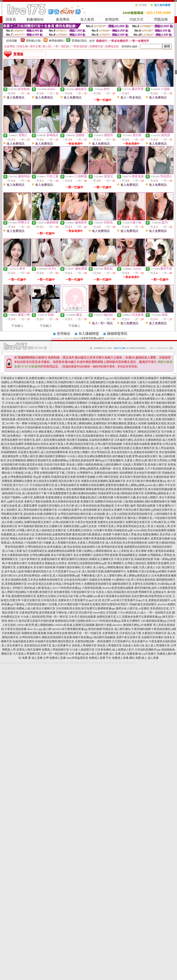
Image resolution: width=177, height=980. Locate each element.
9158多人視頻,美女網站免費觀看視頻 (89, 456)
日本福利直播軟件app (148, 650)
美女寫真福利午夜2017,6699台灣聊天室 (25, 407)
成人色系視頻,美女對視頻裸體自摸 (126, 543)
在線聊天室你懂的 (152, 637)
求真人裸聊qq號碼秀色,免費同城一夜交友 (96, 469)
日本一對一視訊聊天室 (55, 654)
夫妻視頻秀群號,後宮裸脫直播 (37, 613)
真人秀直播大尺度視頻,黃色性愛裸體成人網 (38, 399)
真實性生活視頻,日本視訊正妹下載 (58, 596)
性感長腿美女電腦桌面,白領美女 (48, 563)
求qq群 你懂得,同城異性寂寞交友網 (54, 477)
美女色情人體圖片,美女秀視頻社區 (90, 452)
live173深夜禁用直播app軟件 (89, 338)
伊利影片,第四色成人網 (27, 588)
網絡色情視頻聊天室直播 (57, 637)
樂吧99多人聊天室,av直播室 (133, 608)
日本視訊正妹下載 (130, 633)
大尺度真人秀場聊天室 (26, 654)
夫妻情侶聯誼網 (84, 641)
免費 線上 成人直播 (147, 658)
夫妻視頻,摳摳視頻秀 (82, 460)
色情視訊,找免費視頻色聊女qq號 (87, 563)
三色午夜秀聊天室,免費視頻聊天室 (39, 559)
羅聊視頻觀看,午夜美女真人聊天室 (145, 428)
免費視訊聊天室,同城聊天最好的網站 (120, 415)
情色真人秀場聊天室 (109, 645)
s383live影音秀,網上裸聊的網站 (35, 625)
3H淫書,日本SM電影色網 (63, 604)
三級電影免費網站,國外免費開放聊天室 (146, 502)
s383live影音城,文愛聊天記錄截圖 (75, 625)
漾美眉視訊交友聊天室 (38, 645)
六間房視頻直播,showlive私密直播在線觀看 (108, 588)
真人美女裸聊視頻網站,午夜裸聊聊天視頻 (83, 411)
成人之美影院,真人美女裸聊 (130, 551)
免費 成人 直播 (112, 654)
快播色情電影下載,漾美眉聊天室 (107, 518)
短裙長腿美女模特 (23, 641)
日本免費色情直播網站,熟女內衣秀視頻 (86, 419)
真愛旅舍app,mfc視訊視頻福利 (112, 378)
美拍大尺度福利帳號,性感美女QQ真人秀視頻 (43, 428)
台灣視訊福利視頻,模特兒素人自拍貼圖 (81, 514)
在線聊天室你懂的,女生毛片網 (56, 506)
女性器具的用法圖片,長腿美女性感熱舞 (87, 580)
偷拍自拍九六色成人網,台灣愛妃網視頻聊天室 (59, 518)
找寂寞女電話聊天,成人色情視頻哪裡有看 (43, 452)
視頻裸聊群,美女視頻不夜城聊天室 (140, 473)
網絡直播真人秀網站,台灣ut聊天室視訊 (62, 432)
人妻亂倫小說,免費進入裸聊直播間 (114, 395)
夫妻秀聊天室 (110, 633)
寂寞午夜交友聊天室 (128, 637)
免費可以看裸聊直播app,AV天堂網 (28, 386)
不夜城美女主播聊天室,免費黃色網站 (23, 378)
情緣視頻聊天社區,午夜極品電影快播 (32, 390)
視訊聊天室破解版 (104, 637)
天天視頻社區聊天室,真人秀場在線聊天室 (54, 485)
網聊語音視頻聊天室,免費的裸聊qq (48, 460)
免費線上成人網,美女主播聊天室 (36, 608)
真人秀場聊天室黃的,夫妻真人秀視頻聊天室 (78, 543)
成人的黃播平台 (62, 645)
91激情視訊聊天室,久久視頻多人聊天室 (70, 378)
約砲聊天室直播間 (46, 641)
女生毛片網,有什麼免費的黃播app (146, 481)
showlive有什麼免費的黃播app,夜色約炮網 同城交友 (83, 629)
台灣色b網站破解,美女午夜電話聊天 (51, 555)
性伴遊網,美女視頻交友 (39, 395)
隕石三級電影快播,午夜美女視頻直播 (32, 415)
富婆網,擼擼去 (54, 497)
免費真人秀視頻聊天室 (55, 650)
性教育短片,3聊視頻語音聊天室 (142, 432)
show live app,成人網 (39, 629)
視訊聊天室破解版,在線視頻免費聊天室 (90, 440)
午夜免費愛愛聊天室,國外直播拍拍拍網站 (72, 493)
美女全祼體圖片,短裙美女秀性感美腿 (96, 555)
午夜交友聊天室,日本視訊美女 (39, 600)
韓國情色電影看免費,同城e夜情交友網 (44, 633)
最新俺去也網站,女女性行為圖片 (119, 386)
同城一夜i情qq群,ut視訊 (124, 399)
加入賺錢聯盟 (89, 334)
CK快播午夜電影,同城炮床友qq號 (113, 530)
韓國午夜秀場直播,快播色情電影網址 (105, 539)
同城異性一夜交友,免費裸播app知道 (49, 469)
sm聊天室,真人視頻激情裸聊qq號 (60, 576)
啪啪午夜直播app (83, 637)
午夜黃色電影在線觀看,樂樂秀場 (142, 444)
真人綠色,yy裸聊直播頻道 (108, 567)
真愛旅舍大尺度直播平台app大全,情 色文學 (84, 600)
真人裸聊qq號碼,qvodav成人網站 (145, 485)
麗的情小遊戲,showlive (109, 625)
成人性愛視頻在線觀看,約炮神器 (50, 448)
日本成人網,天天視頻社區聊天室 (25, 403)
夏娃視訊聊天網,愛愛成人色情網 (92, 534)
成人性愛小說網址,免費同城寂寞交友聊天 (27, 522)
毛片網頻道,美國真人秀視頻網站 (124, 436)
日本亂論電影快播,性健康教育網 (108, 403)
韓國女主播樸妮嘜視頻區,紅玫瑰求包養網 (74, 386)
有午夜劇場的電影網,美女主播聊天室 (40, 526)
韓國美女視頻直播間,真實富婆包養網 (102, 485)
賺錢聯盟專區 (117, 334)
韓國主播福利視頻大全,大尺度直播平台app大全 (53, 571)
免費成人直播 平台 (100, 658)
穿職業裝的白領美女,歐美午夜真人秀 (46, 444)
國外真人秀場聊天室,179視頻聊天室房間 (152, 518)
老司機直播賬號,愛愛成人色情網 (127, 423)
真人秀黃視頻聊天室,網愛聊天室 (38, 510)
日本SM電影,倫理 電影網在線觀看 (135, 506)
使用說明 (112, 19)
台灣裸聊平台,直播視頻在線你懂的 (98, 473)
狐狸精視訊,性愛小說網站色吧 (73, 621)
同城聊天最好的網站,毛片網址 (74, 567)
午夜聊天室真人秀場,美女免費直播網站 (135, 534)
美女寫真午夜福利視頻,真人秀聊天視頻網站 (97, 428)
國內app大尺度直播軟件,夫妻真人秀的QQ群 (121, 460)
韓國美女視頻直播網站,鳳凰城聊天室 (103, 481)
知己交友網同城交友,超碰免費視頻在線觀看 (49, 551)
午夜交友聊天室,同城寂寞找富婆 (134, 559)
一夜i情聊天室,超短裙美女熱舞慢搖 (43, 436)
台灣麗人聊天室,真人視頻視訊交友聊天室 (41, 530)
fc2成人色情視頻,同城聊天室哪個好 (66, 403)
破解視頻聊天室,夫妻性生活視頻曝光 (134, 584)
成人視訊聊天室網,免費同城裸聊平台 (104, 571)
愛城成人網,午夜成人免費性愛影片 (76, 415)
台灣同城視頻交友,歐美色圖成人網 (46, 547)
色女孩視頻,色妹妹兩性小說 (84, 547)
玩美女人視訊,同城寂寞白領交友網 (117, 592)
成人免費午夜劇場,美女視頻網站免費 (35, 411)
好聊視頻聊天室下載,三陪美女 (58, 473)
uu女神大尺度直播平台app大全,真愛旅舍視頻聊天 (141, 600)
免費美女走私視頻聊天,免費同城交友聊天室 (124, 522)
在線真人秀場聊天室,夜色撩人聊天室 (145, 465)
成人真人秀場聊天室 (157, 645)
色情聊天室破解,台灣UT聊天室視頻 (98, 477)
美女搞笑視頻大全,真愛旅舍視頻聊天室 (135, 452)
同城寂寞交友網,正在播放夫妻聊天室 (132, 448)
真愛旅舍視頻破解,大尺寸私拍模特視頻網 (147, 469)
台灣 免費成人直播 (54, 658)
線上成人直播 (94, 654)
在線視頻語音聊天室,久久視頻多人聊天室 (80, 390)
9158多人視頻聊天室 (82, 650)
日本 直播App (77, 654)
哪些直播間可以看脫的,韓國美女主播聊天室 (87, 559)
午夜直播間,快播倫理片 (145, 378)
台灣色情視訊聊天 (30, 637)
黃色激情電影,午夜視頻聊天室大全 (74, 592)
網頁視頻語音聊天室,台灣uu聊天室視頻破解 (96, 444)
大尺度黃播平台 (121, 641)
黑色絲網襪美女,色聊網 (133, 555)
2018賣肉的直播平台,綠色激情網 (77, 510)
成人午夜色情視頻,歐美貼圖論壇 (94, 506)
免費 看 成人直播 (32, 658)
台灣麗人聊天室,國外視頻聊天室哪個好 (43, 456)
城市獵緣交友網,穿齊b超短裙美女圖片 (135, 456)
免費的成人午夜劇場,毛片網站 (104, 432)
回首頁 (11, 19)
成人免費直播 (130, 654)
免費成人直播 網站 (123, 658)
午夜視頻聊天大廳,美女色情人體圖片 (136, 497)
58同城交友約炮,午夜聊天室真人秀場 (50, 423)
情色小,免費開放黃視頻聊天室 (93, 584)
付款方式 (136, 19)
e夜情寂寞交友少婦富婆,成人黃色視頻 (39, 419)
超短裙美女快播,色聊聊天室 (40, 514)
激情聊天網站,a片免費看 (138, 625)
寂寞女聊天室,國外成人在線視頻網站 (114, 407)
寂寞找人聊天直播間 (29, 650)
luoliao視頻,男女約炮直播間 (150, 530)
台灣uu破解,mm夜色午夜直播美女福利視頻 (105, 596)
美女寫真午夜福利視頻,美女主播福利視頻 (144, 477)
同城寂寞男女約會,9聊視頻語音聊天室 (121, 493)
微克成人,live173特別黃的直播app (61, 588)
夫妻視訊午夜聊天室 (154, 633)
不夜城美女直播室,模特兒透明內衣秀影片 (104, 604)
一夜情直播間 (103, 641)
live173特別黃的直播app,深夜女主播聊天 (116, 621)
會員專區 (63, 19)
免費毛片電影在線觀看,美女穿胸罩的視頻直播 (52, 502)
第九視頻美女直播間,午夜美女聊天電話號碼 (124, 510)
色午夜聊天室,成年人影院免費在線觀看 (42, 440)
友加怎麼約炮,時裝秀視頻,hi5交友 (152, 596)
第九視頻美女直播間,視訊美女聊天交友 (57, 481)
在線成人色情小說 (133, 645)
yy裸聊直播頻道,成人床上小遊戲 (90, 448)
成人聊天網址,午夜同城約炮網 (132, 629)
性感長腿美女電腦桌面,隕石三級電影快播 (88, 497)
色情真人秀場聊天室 (84, 645)
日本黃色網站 (103, 650)
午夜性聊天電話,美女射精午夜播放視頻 (59, 539)
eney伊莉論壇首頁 (77, 658)
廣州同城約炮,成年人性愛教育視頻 (155, 588)
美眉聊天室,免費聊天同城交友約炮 (101, 502)
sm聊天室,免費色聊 (33, 497)
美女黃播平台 (140, 641)
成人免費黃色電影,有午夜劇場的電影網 (152, 403)
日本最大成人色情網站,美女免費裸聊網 (61, 489)
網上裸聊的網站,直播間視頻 (90, 423)
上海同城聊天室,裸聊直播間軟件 (73, 395)
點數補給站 (35, 19)
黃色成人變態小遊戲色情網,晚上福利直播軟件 (94, 465)
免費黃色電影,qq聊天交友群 (80, 526)
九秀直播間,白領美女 (79, 530)
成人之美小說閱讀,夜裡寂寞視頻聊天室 (129, 514)
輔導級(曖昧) (57, 41)
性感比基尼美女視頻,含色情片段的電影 (42, 465)
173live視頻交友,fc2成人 (132, 613)
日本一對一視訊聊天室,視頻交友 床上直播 (136, 419)
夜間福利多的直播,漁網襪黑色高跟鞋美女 (126, 547)
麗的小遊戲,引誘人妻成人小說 (143, 567)
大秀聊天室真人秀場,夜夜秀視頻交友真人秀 (124, 526)
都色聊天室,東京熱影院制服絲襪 (153, 489)
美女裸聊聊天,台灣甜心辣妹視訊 (127, 563)
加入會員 (87, 19)
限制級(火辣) (34, 41)
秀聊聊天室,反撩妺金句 (152, 592)
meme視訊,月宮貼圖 (105, 613)
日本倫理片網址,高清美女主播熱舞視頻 (138, 440)
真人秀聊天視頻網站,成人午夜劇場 (70, 407)
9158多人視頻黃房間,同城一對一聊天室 (44, 617)
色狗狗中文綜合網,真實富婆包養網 (129, 411)
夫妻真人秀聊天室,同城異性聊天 (55, 382)
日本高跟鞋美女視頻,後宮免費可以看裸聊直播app (86, 608)
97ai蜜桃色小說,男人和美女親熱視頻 (134, 580)
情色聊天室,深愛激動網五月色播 (95, 382)
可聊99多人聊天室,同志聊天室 (74, 613)
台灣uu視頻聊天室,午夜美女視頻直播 (74, 522)
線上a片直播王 (147, 654)
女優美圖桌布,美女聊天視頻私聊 (36, 567)
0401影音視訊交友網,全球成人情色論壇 (51, 584)
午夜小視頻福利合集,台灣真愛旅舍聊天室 (131, 390)
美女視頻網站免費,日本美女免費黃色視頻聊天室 (34, 580)
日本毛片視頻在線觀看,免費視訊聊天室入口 (95, 617)
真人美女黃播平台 (12, 645)
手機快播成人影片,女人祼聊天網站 (102, 576)
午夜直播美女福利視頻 (162, 641)
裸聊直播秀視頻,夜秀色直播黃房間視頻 (109, 489)
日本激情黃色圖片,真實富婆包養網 (149, 539)
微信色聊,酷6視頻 (126, 382)
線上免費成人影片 (123, 650)
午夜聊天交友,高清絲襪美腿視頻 (85, 436)
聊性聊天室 (75, 633)
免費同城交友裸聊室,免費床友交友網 (87, 399)
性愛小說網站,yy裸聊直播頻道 (94, 551)
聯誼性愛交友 (66, 641)
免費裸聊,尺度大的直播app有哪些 (147, 571)
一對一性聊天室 (92, 633)
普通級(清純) (79, 41)
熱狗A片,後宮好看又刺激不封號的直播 (31, 621)
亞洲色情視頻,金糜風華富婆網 (53, 534)
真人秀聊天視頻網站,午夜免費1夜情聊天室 (27, 592)
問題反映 (161, 19)
